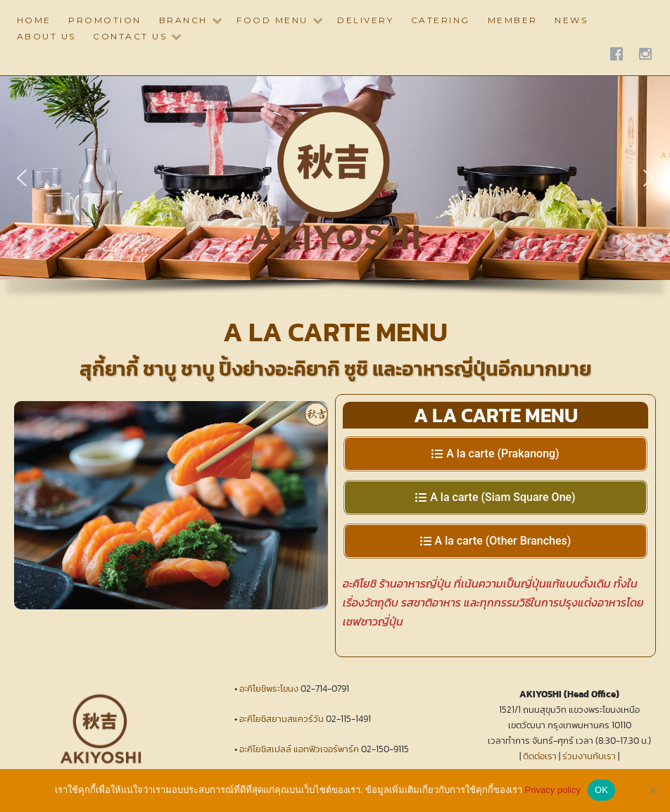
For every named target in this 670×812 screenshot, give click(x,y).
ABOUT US (46, 36)
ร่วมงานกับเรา (589, 756)
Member (513, 20)
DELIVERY (365, 20)
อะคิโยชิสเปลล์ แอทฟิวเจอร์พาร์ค (299, 749)
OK (601, 790)
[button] (22, 178)
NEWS (571, 20)
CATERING (441, 20)
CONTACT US (130, 36)
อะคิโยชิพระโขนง (269, 689)
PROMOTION (105, 20)
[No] (652, 790)
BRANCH (183, 20)
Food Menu (272, 20)
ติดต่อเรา (540, 756)
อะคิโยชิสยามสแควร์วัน (282, 719)
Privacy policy (553, 790)
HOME (34, 20)
